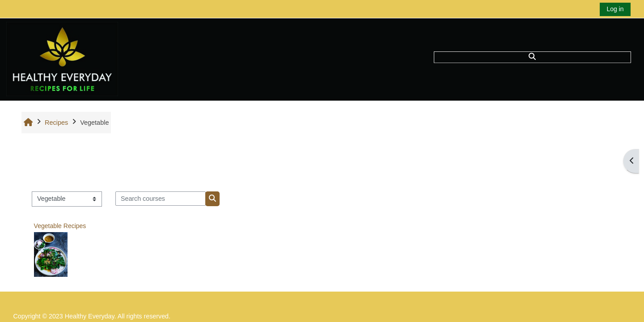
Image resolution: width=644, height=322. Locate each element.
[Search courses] (161, 199)
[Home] (62, 59)
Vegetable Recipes (60, 226)
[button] (532, 57)
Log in (615, 9)
